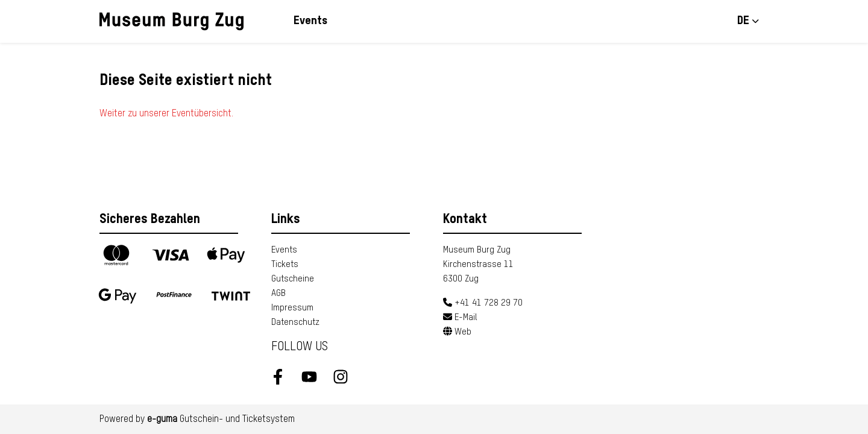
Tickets (285, 264)
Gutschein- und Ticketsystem (221, 420)
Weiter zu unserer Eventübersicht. (166, 114)
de (743, 21)
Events (310, 21)
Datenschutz (295, 322)
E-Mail (460, 317)
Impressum (292, 308)
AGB (278, 293)
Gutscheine (293, 279)
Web (457, 332)
